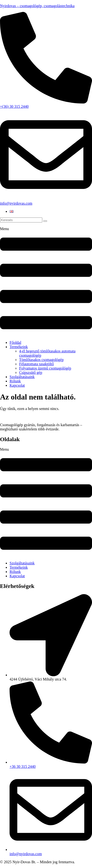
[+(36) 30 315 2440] (46, 102)
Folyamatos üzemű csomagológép (45, 368)
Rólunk (15, 381)
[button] (46, 282)
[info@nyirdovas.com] (46, 199)
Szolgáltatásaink (22, 377)
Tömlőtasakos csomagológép (41, 360)
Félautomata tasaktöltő (36, 364)
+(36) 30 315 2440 (14, 106)
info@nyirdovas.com (16, 203)
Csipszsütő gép (31, 372)
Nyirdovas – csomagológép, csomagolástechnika (37, 6)
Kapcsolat (17, 385)
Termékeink (19, 347)
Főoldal (15, 343)
